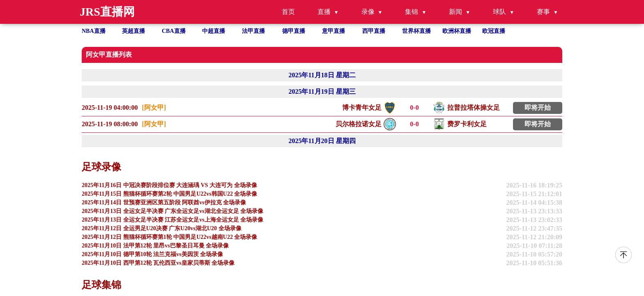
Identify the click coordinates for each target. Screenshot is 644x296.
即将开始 (538, 108)
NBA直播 (94, 31)
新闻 (455, 12)
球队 (499, 12)
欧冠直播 (494, 31)
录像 (368, 12)
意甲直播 (333, 31)
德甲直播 (294, 31)
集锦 (412, 12)
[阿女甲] (154, 108)
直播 (324, 12)
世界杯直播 (416, 31)
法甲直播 (253, 31)
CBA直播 (174, 31)
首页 (288, 12)
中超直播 (214, 31)
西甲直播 (374, 31)
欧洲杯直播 (457, 31)
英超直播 (133, 31)
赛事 (543, 12)
